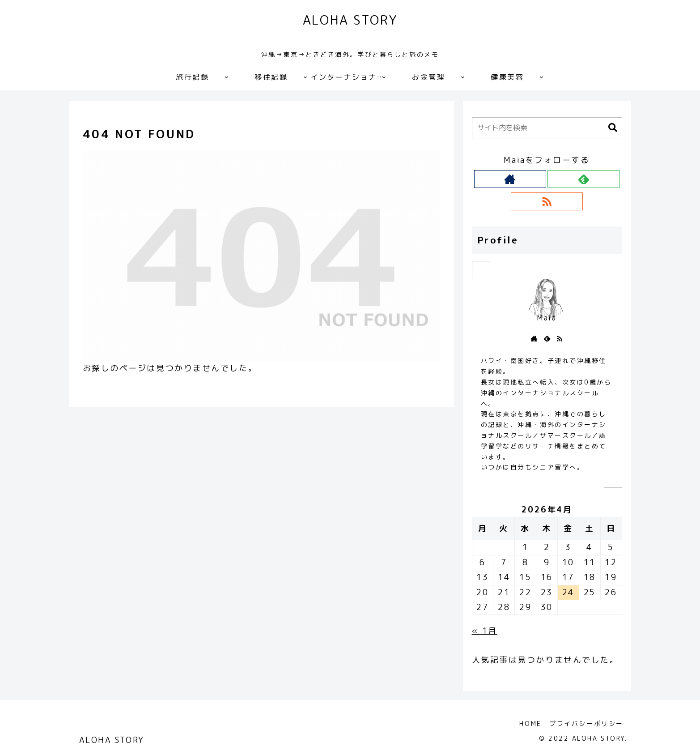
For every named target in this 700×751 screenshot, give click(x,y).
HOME (529, 723)
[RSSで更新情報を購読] (547, 201)
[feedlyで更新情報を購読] (583, 179)
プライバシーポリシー (586, 723)
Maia (547, 318)
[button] (613, 128)
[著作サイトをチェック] (510, 179)
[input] (547, 128)
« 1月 (485, 631)
